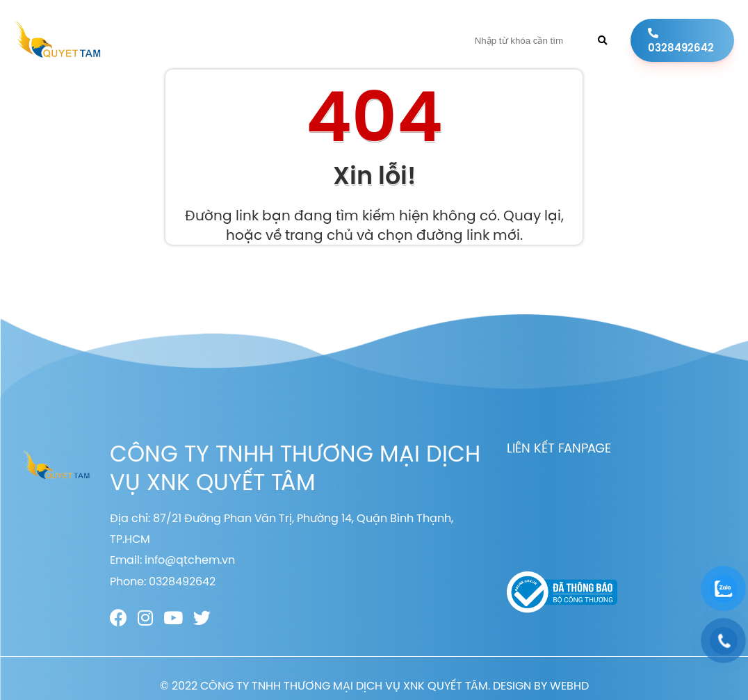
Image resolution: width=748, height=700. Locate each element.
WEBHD (569, 685)
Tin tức (364, 40)
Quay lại (532, 215)
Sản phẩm (304, 40)
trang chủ (319, 235)
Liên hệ (416, 40)
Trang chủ (172, 40)
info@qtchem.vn (190, 560)
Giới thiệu (240, 40)
